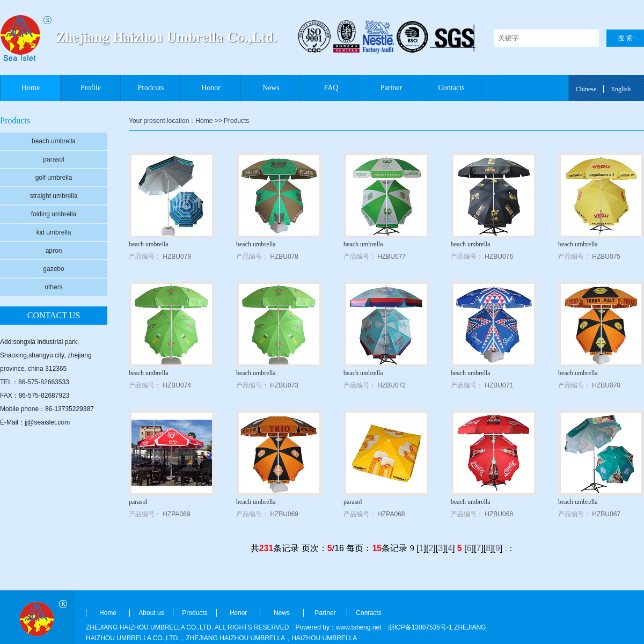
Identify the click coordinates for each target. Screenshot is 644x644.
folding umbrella (54, 214)
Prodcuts (151, 88)
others (53, 287)
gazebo (53, 269)
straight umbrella (54, 196)
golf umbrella (54, 178)
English (621, 89)
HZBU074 (177, 385)
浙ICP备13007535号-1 (420, 627)
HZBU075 (606, 257)
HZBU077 (391, 257)
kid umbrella (54, 232)
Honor (211, 88)
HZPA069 (176, 514)
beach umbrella (54, 141)
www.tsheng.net (359, 627)
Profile (91, 88)
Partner (391, 88)
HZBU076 (499, 257)
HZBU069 (284, 514)
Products (195, 613)
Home (31, 88)
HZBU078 (284, 257)
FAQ (331, 88)
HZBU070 (606, 385)
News (271, 88)
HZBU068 (499, 514)
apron (54, 251)
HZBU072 (391, 385)
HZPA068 (391, 514)
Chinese (586, 89)
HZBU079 (177, 257)
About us (151, 613)
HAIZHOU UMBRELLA (324, 638)
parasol (53, 159)
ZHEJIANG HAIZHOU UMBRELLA (235, 638)
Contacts (452, 88)
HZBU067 (606, 514)
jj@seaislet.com (47, 422)
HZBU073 (284, 385)
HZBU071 (499, 385)
